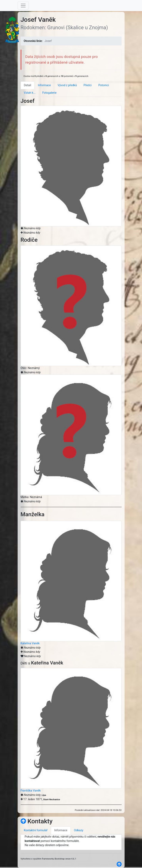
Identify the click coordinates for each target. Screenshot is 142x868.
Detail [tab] (28, 85)
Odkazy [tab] (79, 830)
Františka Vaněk (31, 791)
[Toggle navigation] (23, 6)
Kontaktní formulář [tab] (36, 830)
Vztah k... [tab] (30, 93)
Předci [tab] (88, 85)
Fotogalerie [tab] (50, 93)
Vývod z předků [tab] (67, 85)
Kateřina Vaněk (30, 643)
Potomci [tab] (104, 85)
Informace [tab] (44, 85)
